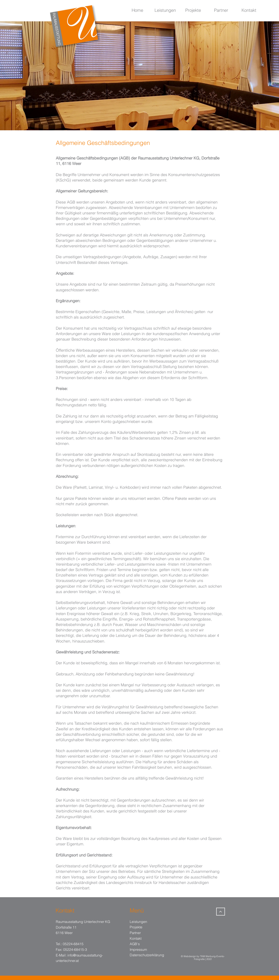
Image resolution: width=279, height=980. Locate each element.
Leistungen (138, 922)
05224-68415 (73, 944)
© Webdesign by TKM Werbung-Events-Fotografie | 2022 (203, 958)
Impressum (138, 949)
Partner (135, 933)
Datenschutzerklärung (147, 955)
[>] (221, 912)
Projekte (136, 927)
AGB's (135, 944)
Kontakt (136, 938)
